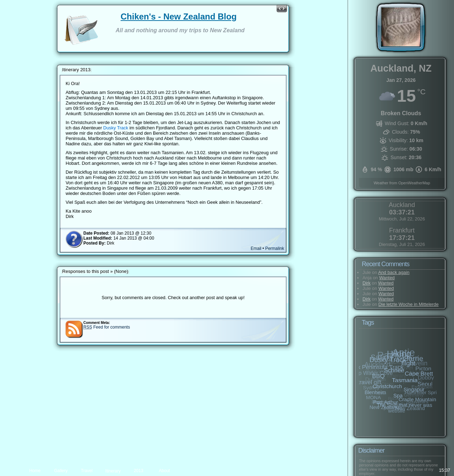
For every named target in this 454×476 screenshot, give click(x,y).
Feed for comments (111, 332)
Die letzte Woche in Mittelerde (409, 304)
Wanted (387, 278)
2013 (139, 471)
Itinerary (113, 471)
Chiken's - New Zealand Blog (183, 16)
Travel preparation (87, 472)
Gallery (61, 471)
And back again (394, 272)
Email (251, 254)
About (164, 471)
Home (35, 471)
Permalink (270, 254)
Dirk (367, 283)
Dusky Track (129, 128)
